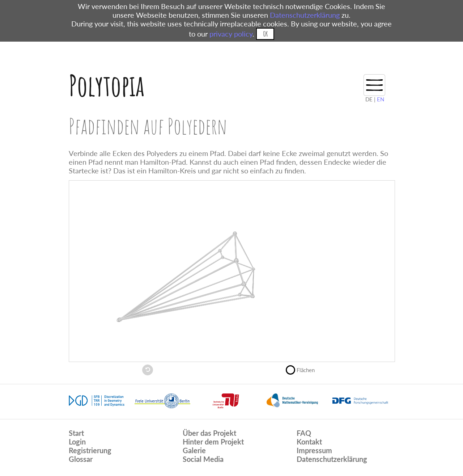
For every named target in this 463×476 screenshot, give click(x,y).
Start (76, 433)
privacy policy (231, 34)
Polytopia (107, 85)
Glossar (81, 459)
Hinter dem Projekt (213, 442)
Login (77, 442)
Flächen (303, 369)
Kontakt (309, 442)
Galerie (194, 450)
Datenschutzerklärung (305, 15)
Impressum (314, 450)
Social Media (203, 459)
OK (265, 34)
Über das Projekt (209, 433)
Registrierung (90, 450)
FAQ (304, 433)
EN (381, 99)
